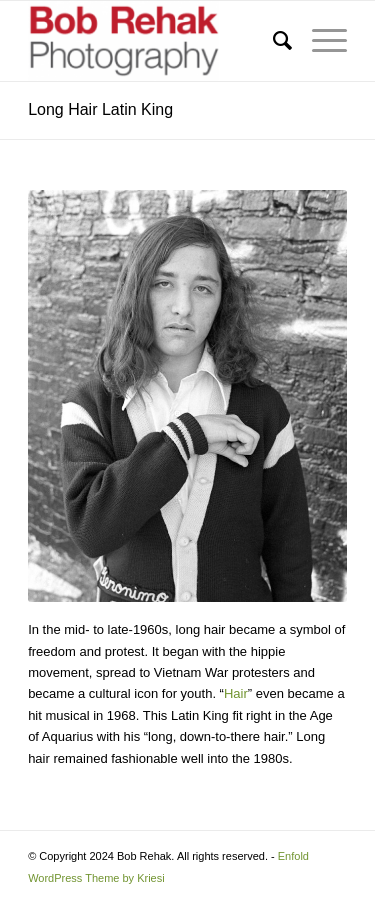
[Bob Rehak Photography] (155, 41)
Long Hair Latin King (100, 109)
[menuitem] (272, 41)
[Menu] (319, 41)
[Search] (272, 41)
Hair (236, 693)
